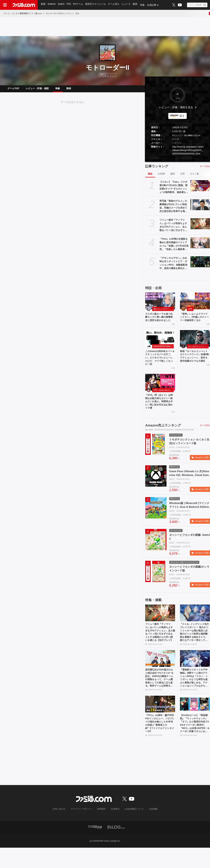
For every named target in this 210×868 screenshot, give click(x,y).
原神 (190, 312)
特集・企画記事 (150, 5)
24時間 (161, 176)
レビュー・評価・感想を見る (176, 110)
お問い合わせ (62, 829)
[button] (178, 161)
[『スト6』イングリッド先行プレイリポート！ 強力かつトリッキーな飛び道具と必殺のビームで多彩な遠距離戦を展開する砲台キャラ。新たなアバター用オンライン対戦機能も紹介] (195, 625)
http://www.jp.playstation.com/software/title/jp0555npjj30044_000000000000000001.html (188, 153)
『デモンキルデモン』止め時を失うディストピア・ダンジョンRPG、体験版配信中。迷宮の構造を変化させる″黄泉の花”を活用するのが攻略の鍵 (173, 266)
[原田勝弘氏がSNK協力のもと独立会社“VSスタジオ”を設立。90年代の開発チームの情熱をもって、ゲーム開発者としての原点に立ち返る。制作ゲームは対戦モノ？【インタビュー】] (160, 674)
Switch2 (52, 5)
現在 (150, 176)
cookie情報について (133, 829)
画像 (58, 90)
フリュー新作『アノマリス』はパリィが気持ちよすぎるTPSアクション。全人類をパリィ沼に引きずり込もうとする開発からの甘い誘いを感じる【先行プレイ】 (173, 228)
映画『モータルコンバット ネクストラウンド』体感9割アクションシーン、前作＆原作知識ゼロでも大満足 (195, 367)
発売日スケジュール (97, 5)
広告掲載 (150, 829)
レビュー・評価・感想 (37, 90)
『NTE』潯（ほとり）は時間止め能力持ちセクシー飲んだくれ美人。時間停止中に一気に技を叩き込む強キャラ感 (160, 413)
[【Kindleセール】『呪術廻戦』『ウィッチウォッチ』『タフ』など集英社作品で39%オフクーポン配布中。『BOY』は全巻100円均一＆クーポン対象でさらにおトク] (195, 722)
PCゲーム (79, 5)
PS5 (69, 5)
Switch (62, 5)
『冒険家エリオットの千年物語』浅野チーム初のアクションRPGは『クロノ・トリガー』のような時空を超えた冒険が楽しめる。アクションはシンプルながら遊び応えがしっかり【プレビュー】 (195, 694)
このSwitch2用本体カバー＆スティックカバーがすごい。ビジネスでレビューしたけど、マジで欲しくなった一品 (160, 367)
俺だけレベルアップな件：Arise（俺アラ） (164, 312)
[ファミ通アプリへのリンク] (95, 847)
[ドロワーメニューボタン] (5, 5)
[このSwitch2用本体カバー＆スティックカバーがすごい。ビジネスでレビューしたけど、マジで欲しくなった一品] (160, 346)
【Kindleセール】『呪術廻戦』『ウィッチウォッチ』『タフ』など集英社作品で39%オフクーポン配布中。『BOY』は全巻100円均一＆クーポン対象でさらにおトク (195, 743)
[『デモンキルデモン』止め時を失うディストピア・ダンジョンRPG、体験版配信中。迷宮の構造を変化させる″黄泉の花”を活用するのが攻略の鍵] (200, 264)
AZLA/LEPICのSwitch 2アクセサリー (164, 354)
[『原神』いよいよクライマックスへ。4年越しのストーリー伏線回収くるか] (195, 303)
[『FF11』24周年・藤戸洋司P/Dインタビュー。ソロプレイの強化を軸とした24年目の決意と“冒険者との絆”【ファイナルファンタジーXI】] (160, 722)
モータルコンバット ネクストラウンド (198, 354)
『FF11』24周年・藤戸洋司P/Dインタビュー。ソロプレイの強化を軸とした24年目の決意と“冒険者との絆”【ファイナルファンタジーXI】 (160, 742)
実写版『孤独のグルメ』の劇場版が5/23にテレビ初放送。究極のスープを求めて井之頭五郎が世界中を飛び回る (173, 209)
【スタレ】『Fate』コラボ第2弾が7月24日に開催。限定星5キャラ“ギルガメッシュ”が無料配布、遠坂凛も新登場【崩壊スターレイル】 (174, 190)
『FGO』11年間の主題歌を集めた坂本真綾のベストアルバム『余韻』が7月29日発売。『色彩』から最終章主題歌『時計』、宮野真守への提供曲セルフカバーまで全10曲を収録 (174, 247)
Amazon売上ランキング (163, 438)
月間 (182, 176)
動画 (137, 5)
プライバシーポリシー (83, 829)
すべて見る (205, 169)
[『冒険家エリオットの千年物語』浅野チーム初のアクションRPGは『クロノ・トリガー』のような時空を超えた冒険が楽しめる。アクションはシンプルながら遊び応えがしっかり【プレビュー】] (195, 674)
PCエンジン (178, 138)
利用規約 (102, 829)
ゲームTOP (13, 90)
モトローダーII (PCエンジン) (58, 13)
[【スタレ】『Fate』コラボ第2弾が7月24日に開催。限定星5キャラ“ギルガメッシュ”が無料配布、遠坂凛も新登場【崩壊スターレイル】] (200, 188)
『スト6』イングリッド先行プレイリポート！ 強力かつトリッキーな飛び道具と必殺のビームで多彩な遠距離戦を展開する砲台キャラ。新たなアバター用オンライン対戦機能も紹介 (195, 646)
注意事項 (115, 829)
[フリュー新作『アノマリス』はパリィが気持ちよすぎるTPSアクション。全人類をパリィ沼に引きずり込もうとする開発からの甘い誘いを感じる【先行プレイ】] (200, 226)
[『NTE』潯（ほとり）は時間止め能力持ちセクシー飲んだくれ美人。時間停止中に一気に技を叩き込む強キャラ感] (160, 392)
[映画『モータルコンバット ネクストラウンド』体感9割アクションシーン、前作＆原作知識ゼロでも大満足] (195, 346)
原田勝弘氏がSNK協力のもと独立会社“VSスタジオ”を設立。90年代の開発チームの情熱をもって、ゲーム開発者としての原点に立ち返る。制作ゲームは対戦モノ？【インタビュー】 (160, 694)
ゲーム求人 (115, 5)
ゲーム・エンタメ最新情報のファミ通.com (23, 13)
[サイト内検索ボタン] (197, 5)
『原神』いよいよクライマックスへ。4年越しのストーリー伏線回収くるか (194, 322)
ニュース (128, 5)
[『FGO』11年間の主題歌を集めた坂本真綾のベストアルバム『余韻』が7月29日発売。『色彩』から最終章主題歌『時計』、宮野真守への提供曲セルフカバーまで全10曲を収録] (200, 245)
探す (182, 118)
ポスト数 (194, 176)
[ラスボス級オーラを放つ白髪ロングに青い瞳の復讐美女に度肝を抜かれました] (160, 303)
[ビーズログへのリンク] (116, 847)
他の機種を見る (191, 138)
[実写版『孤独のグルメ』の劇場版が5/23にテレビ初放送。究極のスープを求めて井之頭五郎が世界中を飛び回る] (200, 207)
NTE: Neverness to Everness (164, 400)
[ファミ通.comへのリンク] (24, 5)
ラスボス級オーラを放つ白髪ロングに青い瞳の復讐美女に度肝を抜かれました (160, 322)
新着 (43, 5)
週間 (172, 176)
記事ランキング (157, 169)
